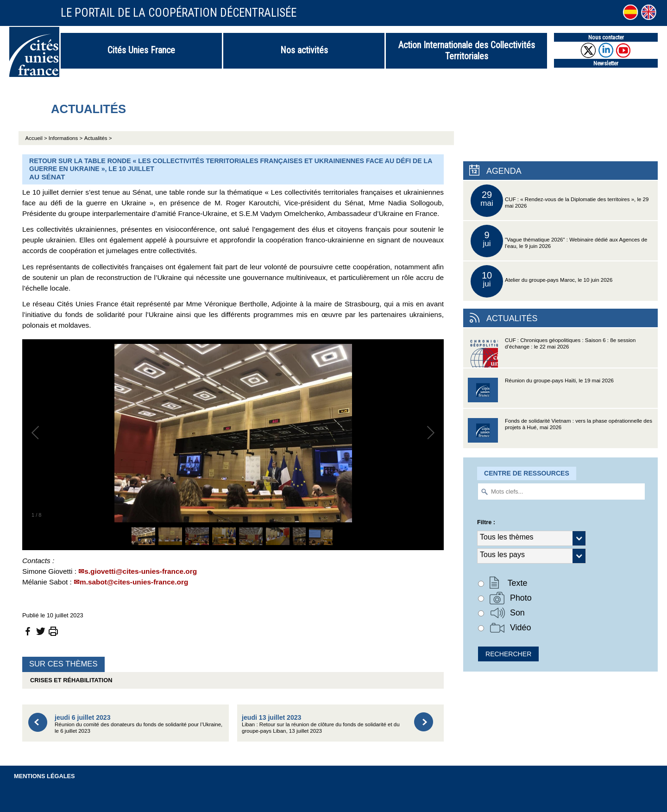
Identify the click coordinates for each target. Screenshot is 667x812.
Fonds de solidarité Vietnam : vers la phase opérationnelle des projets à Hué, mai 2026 (560, 433)
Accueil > (37, 138)
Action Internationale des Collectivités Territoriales (467, 51)
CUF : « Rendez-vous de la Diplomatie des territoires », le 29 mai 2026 (560, 201)
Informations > (66, 138)
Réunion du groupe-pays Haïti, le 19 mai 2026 (541, 393)
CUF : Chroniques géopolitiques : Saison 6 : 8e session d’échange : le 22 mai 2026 (552, 352)
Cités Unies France (141, 50)
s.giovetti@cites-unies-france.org (141, 571)
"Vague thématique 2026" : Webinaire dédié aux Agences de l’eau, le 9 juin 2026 (559, 241)
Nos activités (304, 50)
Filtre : (486, 522)
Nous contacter (606, 37)
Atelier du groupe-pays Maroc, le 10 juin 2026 (541, 281)
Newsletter (606, 63)
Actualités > (98, 138)
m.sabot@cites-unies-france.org (134, 582)
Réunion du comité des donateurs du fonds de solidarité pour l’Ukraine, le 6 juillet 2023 (138, 724)
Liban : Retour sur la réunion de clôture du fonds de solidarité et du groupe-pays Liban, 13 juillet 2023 (321, 724)
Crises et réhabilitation (69, 680)
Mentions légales (44, 776)
